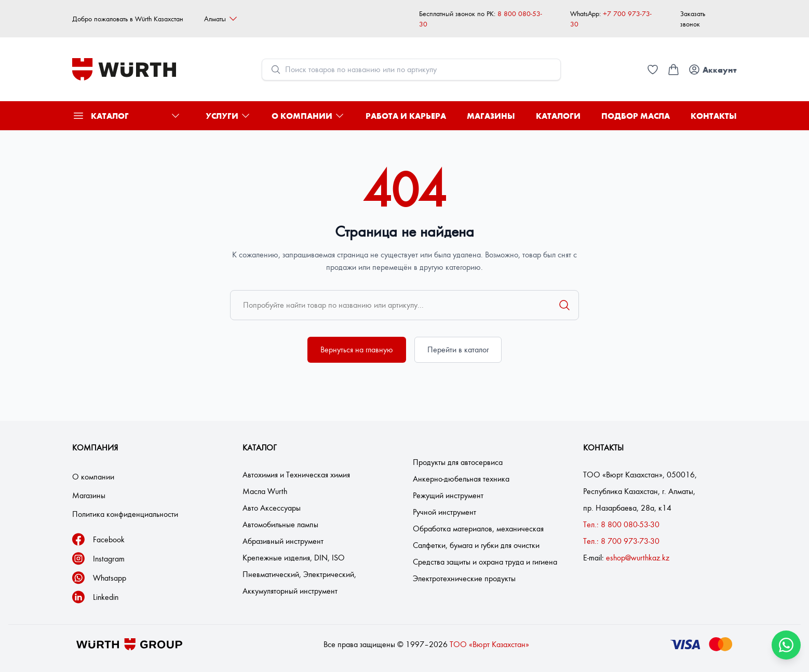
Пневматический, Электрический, (299, 574)
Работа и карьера (406, 116)
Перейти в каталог (458, 349)
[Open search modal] (411, 70)
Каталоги (558, 116)
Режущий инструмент (448, 495)
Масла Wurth (265, 491)
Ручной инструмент (444, 512)
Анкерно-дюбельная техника (461, 479)
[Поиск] (564, 305)
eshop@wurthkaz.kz (638, 558)
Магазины (491, 116)
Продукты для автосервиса (458, 462)
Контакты (714, 116)
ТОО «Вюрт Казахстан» (489, 644)
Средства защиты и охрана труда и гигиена (485, 562)
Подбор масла (636, 116)
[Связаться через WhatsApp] (786, 645)
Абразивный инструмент (283, 541)
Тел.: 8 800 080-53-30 (621, 524)
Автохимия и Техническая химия (296, 475)
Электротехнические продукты (464, 578)
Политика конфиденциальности (125, 514)
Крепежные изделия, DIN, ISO (293, 558)
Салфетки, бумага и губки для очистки (476, 545)
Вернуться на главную (357, 349)
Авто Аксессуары (272, 508)
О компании (308, 116)
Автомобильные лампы (280, 524)
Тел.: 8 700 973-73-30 (621, 541)
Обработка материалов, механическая (478, 529)
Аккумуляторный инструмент (290, 591)
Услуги (228, 116)
